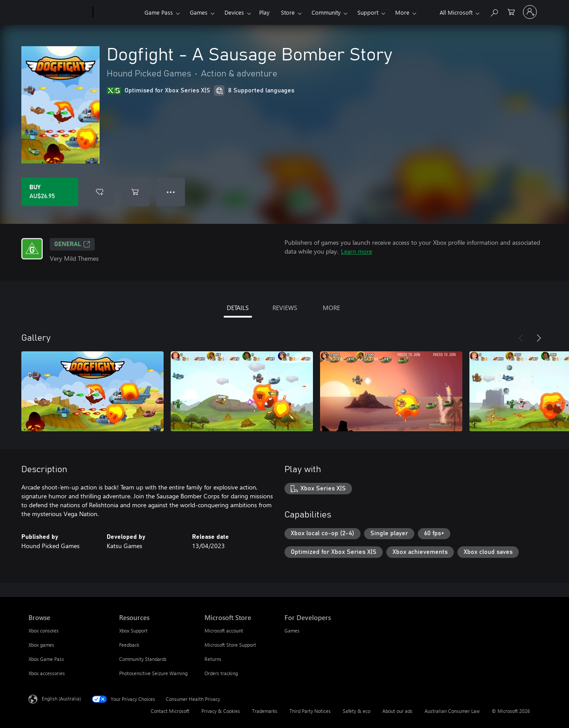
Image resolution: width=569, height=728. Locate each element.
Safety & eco (357, 711)
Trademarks (265, 711)
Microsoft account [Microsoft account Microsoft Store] (224, 631)
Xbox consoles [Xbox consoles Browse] (44, 631)
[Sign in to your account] (530, 12)
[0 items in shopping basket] (511, 11)
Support (368, 12)
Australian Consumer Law (452, 711)
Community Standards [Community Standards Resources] (143, 659)
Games (199, 12)
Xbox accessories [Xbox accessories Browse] (47, 673)
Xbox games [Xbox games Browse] (41, 645)
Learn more (357, 251)
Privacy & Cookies (221, 711)
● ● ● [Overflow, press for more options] (171, 192)
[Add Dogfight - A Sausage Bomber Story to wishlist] (100, 192)
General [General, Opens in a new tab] (72, 244)
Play (264, 12)
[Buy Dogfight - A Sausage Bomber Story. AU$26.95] (50, 192)
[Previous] (521, 338)
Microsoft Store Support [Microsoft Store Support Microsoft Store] (230, 645)
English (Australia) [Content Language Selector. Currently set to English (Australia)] (61, 698)
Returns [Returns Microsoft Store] (213, 659)
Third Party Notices (310, 711)
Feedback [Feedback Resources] (129, 645)
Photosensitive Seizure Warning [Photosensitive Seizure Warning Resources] (153, 673)
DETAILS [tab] (238, 308)
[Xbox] (118, 12)
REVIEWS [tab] (285, 308)
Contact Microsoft (170, 711)
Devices (234, 12)
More (402, 12)
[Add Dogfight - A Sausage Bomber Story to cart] (135, 192)
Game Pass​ (159, 12)
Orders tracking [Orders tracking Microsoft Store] (221, 673)
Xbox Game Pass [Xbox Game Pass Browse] (46, 659)
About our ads (397, 711)
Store (288, 12)
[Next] (539, 338)
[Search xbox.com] (494, 11)
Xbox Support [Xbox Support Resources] (133, 631)
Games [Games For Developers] (292, 631)
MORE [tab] (331, 308)
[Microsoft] (59, 12)
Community (326, 12)
